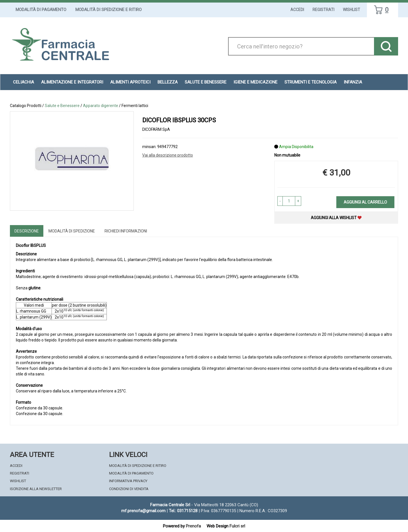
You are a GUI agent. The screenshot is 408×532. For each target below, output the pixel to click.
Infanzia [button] (353, 82)
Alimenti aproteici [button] (130, 82)
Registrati (323, 10)
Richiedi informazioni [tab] (126, 231)
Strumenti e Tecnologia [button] (311, 82)
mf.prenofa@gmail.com (143, 511)
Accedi (297, 10)
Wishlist (351, 10)
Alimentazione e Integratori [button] (72, 82)
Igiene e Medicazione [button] (255, 82)
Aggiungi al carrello (365, 202)
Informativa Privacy (128, 481)
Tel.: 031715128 (183, 511)
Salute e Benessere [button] (206, 82)
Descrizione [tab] (27, 231)
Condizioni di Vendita (129, 489)
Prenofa (193, 526)
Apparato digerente (101, 106)
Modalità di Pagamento (41, 10)
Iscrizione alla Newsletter (36, 489)
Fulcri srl (237, 526)
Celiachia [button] (24, 82)
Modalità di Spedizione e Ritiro (109, 10)
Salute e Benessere (62, 106)
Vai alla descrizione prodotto (168, 155)
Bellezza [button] (168, 82)
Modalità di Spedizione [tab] (72, 231)
